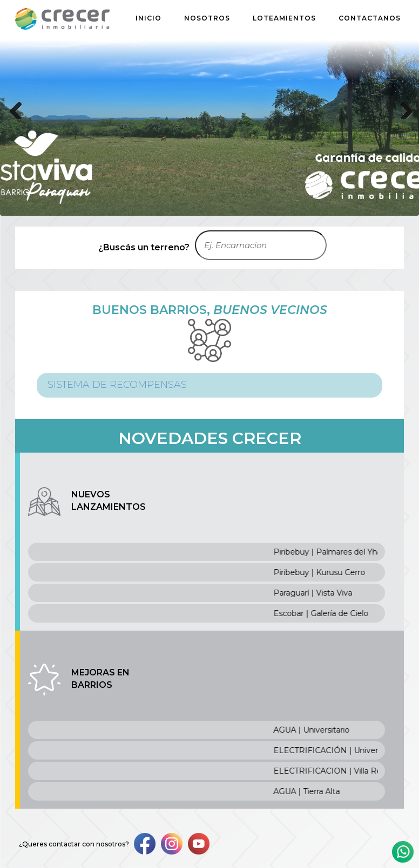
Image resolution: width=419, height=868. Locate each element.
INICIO (148, 18)
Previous (16, 108)
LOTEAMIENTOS (284, 18)
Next (403, 108)
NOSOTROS (207, 18)
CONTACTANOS (370, 18)
